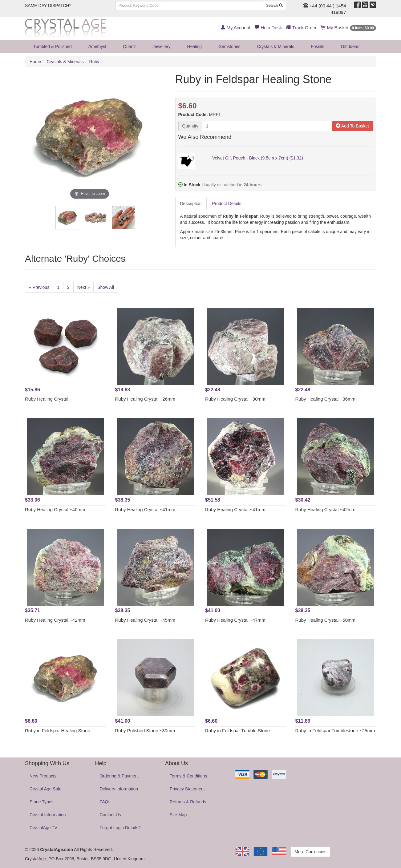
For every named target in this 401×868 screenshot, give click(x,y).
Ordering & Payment (119, 776)
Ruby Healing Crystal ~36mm (326, 399)
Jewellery (161, 46)
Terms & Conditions (188, 776)
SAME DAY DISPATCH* (48, 6)
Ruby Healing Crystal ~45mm (145, 620)
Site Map (178, 815)
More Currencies (310, 852)
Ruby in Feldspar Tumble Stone (237, 731)
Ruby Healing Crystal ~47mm (235, 620)
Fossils (318, 46)
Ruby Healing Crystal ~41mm (145, 509)
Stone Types (42, 802)
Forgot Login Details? (120, 828)
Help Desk (268, 28)
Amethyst (97, 46)
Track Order (302, 28)
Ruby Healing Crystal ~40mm (55, 509)
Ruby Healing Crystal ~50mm (326, 620)
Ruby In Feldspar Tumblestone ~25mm (335, 731)
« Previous (39, 287)
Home (35, 62)
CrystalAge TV (43, 828)
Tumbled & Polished (53, 46)
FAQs (105, 802)
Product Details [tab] (227, 204)
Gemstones (229, 46)
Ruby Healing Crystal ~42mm (326, 509)
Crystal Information (48, 815)
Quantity (190, 126)
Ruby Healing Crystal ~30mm (235, 399)
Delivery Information (119, 789)
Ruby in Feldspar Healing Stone (58, 731)
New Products (43, 776)
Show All (106, 287)
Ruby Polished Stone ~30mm (145, 731)
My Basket (348, 28)
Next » (83, 287)
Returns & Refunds (188, 802)
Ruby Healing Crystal (47, 399)
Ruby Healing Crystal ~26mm (145, 399)
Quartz (129, 46)
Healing (194, 46)
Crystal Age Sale (46, 789)
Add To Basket (352, 126)
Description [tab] (191, 204)
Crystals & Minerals (276, 46)
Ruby (94, 62)
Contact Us (110, 815)
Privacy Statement (187, 789)
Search (274, 6)
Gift (350, 46)
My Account (235, 28)
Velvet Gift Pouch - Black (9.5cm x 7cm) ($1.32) (258, 158)
